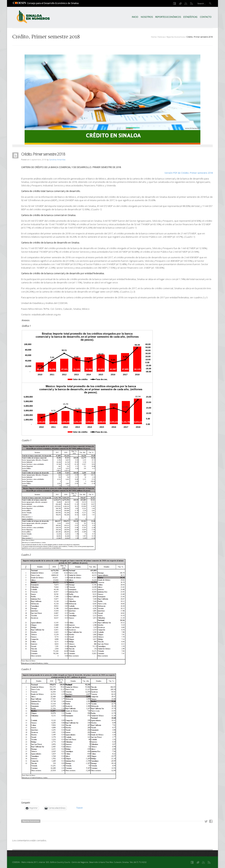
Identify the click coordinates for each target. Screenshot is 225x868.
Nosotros (147, 17)
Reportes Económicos (168, 17)
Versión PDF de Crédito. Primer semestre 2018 (189, 173)
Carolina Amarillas (57, 160)
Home (154, 37)
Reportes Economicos (176, 37)
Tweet (79, 808)
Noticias (161, 37)
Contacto (206, 17)
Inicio (135, 17)
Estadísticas (190, 17)
